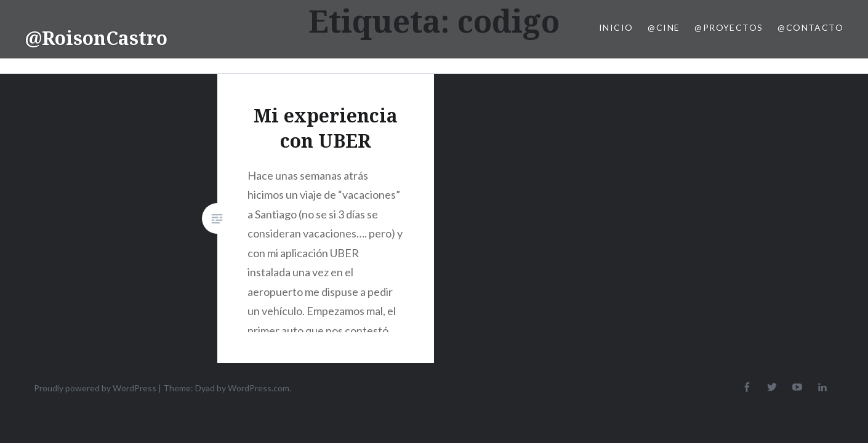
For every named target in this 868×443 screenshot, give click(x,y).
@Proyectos (729, 27)
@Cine (664, 27)
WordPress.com (259, 388)
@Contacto (810, 27)
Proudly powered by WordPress (95, 388)
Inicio (616, 27)
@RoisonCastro (96, 38)
